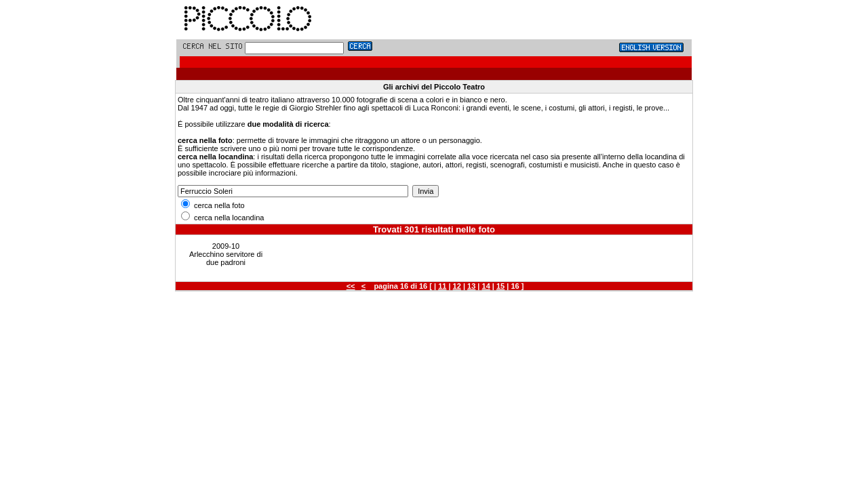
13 (471, 286)
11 (442, 286)
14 (486, 286)
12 (457, 286)
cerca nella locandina (222, 218)
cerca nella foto (213, 205)
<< (351, 286)
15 (500, 286)
